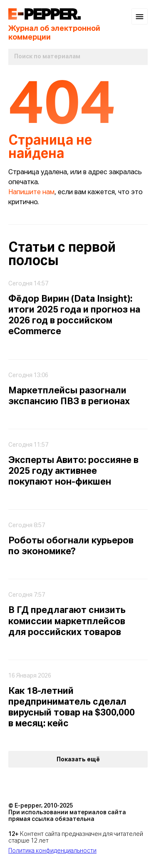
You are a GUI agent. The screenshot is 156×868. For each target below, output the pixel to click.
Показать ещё (78, 760)
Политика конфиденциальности (52, 851)
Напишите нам (31, 193)
